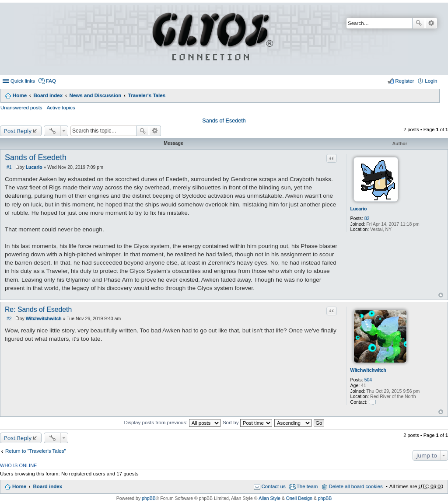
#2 (9, 318)
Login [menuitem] (431, 81)
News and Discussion (96, 95)
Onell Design (299, 498)
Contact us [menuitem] (274, 486)
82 (367, 218)
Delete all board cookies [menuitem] (355, 486)
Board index (48, 95)
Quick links (23, 81)
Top (441, 295)
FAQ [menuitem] (51, 81)
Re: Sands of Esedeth (38, 309)
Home (20, 95)
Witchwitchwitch (368, 370)
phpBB (149, 498)
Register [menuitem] (404, 81)
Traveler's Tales (147, 95)
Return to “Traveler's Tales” (35, 451)
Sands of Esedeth (224, 121)
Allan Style (269, 498)
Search (419, 23)
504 (368, 380)
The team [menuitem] (307, 486)
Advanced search (431, 23)
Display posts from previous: (172, 423)
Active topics (61, 108)
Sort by (247, 423)
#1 (9, 167)
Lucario (359, 209)
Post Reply (18, 131)
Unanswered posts (21, 108)
